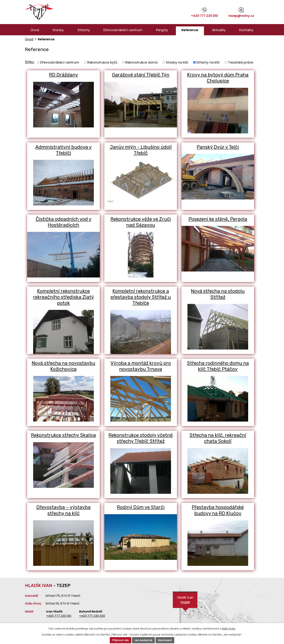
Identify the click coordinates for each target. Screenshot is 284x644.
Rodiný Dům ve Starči (141, 507)
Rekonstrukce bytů (102, 62)
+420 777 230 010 (204, 13)
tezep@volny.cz (241, 13)
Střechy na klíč (208, 62)
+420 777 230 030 (92, 616)
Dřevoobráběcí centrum (123, 30)
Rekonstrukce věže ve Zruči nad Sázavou (141, 222)
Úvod (35, 30)
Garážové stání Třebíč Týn (141, 75)
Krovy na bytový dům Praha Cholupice (218, 78)
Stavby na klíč (177, 62)
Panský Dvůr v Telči (218, 147)
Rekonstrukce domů (142, 62)
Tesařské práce (241, 62)
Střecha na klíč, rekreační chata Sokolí (218, 438)
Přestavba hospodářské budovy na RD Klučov (218, 510)
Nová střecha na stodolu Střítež (218, 294)
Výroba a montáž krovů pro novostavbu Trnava (141, 366)
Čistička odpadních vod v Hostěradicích (64, 222)
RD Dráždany (64, 75)
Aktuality (219, 30)
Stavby (58, 30)
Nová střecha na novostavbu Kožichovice (64, 366)
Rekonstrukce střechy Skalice (63, 435)
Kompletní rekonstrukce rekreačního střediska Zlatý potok (64, 297)
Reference (190, 30)
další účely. (229, 629)
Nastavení (165, 640)
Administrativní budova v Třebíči (63, 150)
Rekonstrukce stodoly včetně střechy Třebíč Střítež (141, 438)
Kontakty (246, 30)
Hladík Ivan (185, 600)
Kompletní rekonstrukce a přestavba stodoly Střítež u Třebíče (141, 297)
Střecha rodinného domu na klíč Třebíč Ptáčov (218, 366)
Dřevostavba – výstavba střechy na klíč (63, 510)
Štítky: (30, 62)
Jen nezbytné (143, 640)
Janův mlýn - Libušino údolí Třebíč (141, 150)
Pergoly (162, 30)
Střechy (84, 30)
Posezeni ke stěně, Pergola (218, 219)
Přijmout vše (121, 640)
